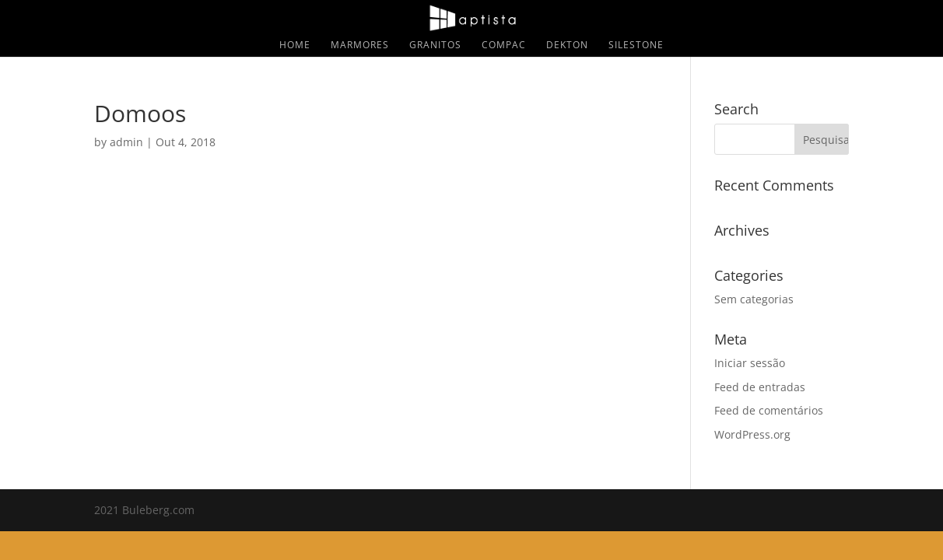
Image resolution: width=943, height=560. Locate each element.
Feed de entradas (760, 387)
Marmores (360, 45)
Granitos (435, 45)
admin (126, 142)
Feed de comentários (769, 410)
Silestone (636, 45)
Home (295, 45)
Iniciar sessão (750, 363)
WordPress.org (752, 434)
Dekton (567, 45)
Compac (504, 45)
